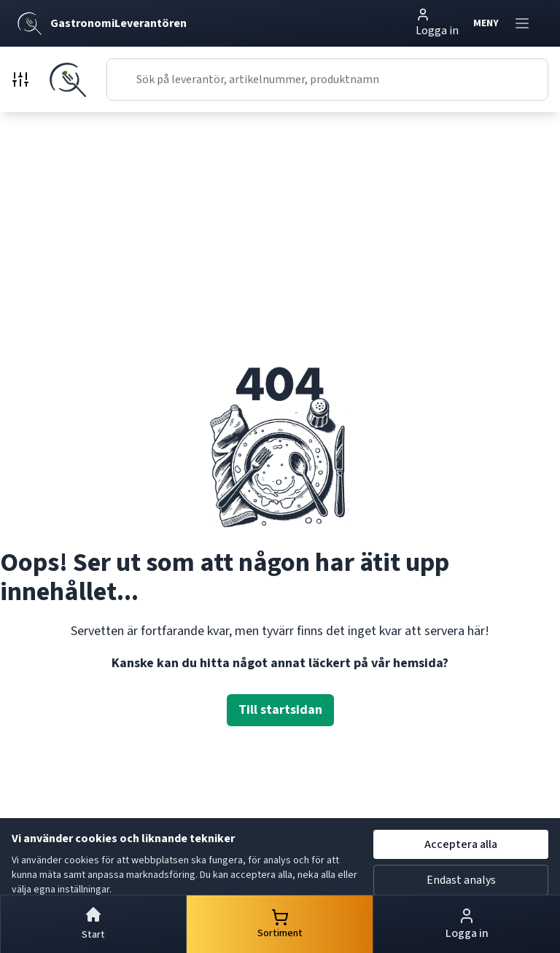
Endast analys (461, 880)
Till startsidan (280, 710)
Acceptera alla (461, 844)
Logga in (437, 23)
